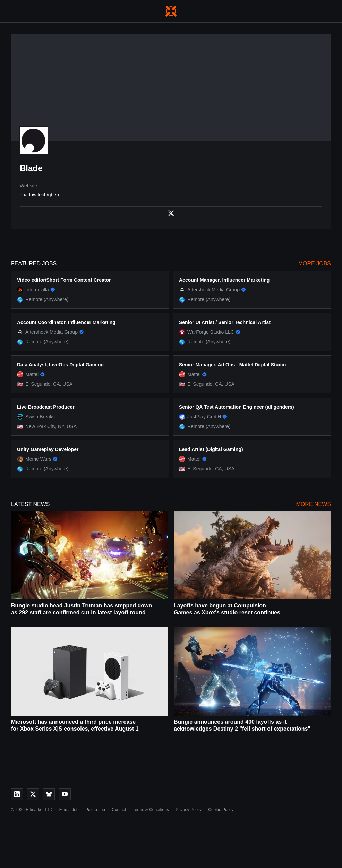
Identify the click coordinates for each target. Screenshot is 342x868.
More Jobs (315, 263)
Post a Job (95, 810)
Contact (119, 810)
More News (314, 504)
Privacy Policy (189, 810)
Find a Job (69, 810)
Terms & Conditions (151, 810)
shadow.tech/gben (39, 195)
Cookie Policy (221, 810)
